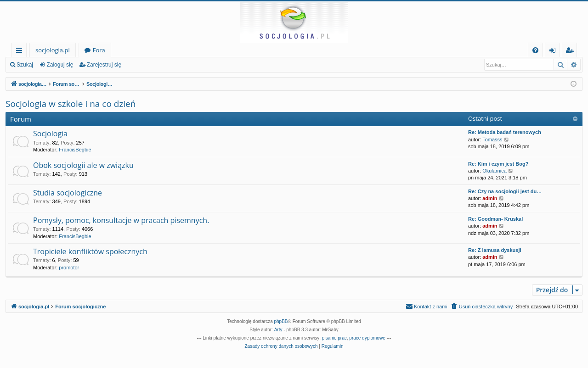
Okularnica (495, 171)
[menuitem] (535, 50)
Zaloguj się (60, 65)
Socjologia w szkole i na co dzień (71, 104)
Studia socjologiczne (68, 193)
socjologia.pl (53, 50)
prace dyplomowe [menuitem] (367, 338)
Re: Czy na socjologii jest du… (505, 191)
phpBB (281, 321)
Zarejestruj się (104, 65)
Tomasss (492, 139)
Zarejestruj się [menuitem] (572, 52)
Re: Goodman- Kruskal (495, 219)
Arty (278, 330)
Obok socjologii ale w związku (83, 165)
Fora (99, 50)
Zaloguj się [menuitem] (554, 52)
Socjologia (50, 134)
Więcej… (21, 52)
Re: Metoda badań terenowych (505, 132)
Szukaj (25, 65)
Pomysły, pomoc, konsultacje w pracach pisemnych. (121, 220)
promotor (69, 268)
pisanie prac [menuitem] (334, 338)
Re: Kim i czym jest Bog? (498, 164)
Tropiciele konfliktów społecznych (90, 251)
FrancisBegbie (75, 150)
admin (490, 198)
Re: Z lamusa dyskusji (495, 250)
